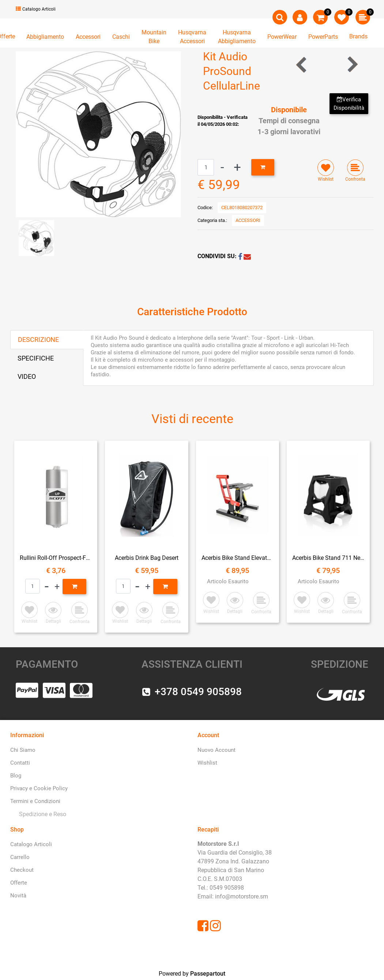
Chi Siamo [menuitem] (23, 750)
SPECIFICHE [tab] (36, 358)
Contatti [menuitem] (20, 763)
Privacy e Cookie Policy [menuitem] (39, 788)
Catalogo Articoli (36, 9)
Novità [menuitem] (18, 896)
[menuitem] (41, 815)
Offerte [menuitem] (19, 883)
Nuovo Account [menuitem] (217, 750)
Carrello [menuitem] (20, 857)
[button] (98, 134)
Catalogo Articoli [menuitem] (31, 844)
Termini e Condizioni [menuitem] (35, 801)
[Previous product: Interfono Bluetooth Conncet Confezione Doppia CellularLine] (302, 65)
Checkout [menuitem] (22, 870)
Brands (358, 36)
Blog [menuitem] (16, 776)
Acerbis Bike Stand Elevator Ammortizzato (238, 558)
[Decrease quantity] (222, 167)
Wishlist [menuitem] (207, 763)
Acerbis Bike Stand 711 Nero (328, 558)
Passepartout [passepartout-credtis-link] (208, 974)
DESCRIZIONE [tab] (38, 340)
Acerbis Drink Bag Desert (147, 558)
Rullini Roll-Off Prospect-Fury (56, 558)
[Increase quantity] (237, 167)
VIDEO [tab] (27, 376)
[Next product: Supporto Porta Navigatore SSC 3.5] (352, 65)
